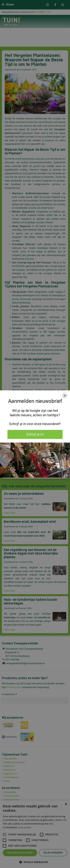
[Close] (65, 396)
